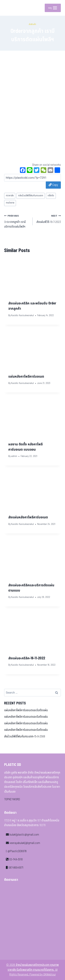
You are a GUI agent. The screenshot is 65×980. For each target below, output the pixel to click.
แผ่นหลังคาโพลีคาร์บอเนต (26, 377)
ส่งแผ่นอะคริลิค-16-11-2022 (27, 658)
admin (14, 456)
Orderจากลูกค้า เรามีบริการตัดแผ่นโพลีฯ (17, 221)
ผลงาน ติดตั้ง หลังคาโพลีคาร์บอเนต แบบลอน (25, 447)
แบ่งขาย (10, 203)
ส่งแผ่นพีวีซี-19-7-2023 (48, 219)
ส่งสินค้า (32, 24)
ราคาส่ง (10, 196)
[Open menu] (53, 8)
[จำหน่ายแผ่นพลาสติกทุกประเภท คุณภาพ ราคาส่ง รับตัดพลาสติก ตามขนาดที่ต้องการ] (9, 8)
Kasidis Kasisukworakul (22, 315)
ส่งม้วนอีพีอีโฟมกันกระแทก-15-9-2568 (25, 737)
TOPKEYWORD (12, 799)
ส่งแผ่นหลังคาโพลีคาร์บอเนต (28, 517)
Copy (53, 185)
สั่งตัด (51, 196)
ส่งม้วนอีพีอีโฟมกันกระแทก (31, 196)
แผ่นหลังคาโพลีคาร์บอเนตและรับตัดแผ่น (26, 710)
